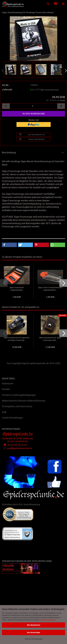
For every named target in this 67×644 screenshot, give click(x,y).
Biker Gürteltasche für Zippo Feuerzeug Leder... (50, 339)
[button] (6, 106)
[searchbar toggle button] (48, 4)
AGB (4, 412)
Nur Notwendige (33, 632)
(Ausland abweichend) (52, 90)
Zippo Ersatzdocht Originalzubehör (17, 289)
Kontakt (6, 389)
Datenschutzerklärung (47, 620)
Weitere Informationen (34, 639)
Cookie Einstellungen (12, 418)
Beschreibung (9, 152)
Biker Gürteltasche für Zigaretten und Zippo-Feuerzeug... (17, 339)
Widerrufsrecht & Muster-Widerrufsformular (24, 401)
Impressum (8, 383)
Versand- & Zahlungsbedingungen (19, 395)
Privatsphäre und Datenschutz (17, 406)
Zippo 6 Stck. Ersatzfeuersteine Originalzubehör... (50, 289)
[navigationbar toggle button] (63, 4)
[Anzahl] (33, 106)
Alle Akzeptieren (33, 625)
